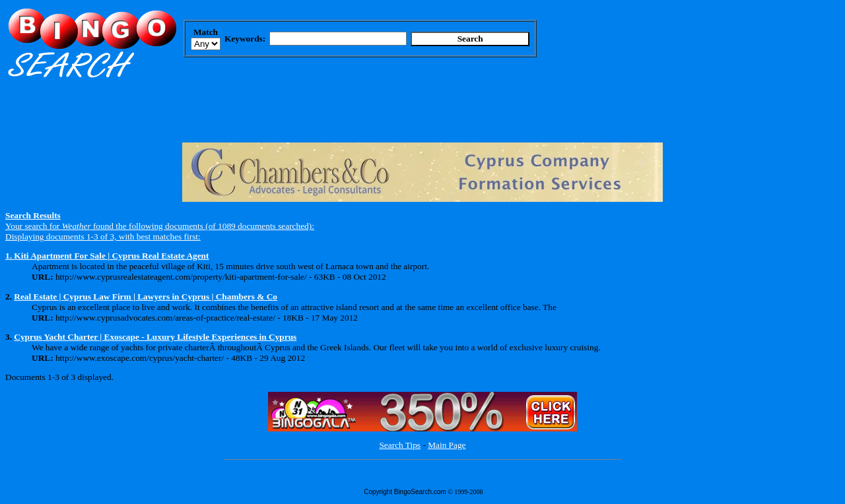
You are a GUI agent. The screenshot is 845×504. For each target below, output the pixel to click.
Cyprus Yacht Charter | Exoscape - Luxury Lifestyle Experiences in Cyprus (155, 337)
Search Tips (400, 445)
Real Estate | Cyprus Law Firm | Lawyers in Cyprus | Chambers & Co (146, 297)
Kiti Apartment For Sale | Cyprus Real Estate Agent (111, 256)
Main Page (447, 445)
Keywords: (245, 39)
